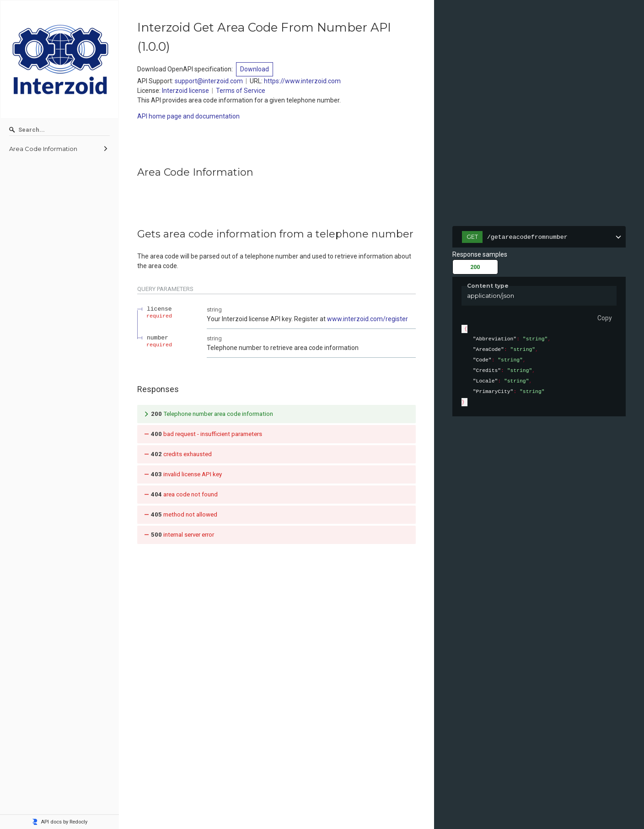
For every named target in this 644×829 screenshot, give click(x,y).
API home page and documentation (188, 116)
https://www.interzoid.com (302, 81)
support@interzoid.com (209, 81)
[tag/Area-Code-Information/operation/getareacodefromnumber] (133, 234)
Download (255, 69)
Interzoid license (185, 91)
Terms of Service (241, 91)
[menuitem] (59, 149)
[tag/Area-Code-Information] (133, 172)
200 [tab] (475, 267)
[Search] (59, 130)
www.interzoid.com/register (368, 319)
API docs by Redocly (59, 822)
